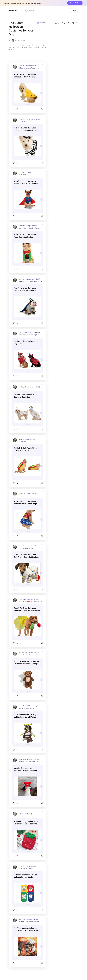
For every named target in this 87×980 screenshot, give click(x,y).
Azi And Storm (20, 40)
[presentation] (41, 93)
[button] (26, 104)
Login (74, 11)
